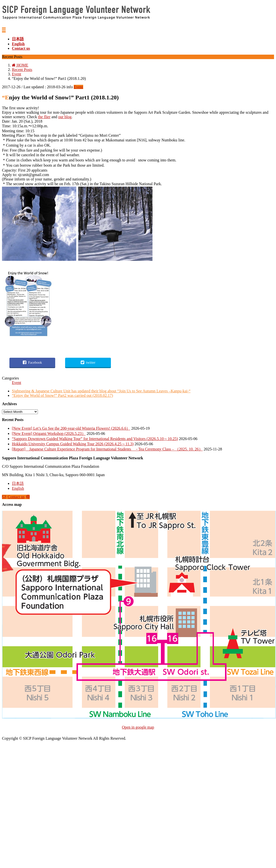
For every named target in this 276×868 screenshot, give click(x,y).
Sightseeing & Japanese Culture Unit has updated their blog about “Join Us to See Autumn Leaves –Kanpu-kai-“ (101, 391)
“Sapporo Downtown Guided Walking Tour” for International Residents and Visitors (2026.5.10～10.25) (95, 439)
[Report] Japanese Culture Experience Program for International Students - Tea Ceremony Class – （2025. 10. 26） (107, 449)
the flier (44, 117)
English (18, 488)
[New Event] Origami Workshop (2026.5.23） (49, 434)
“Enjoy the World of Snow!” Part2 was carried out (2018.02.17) (63, 395)
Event (78, 87)
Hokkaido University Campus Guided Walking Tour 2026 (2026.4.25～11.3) (73, 444)
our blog (65, 117)
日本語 (18, 483)
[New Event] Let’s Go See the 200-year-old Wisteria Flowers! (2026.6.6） (71, 428)
